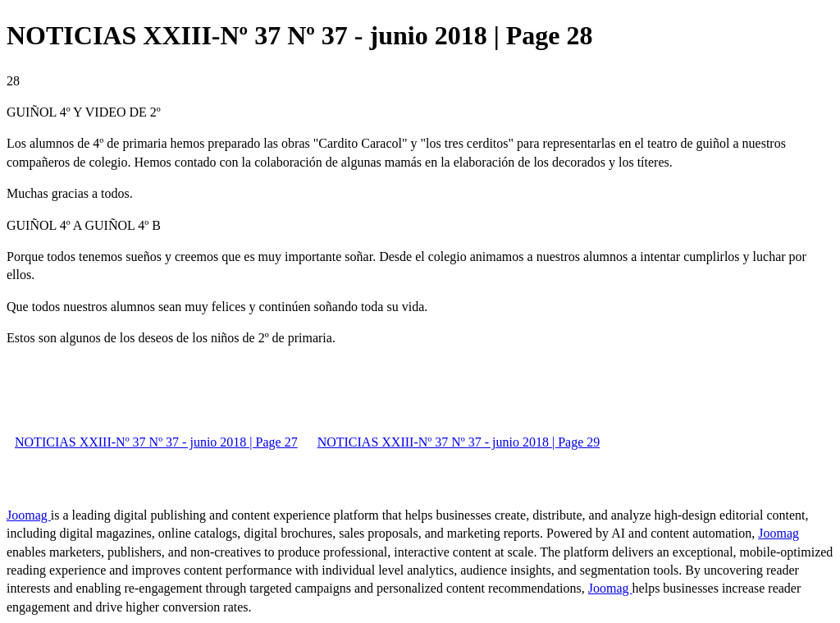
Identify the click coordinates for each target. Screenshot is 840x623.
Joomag (29, 515)
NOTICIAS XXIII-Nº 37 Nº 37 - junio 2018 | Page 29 (459, 442)
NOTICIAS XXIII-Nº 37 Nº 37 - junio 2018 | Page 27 (156, 442)
